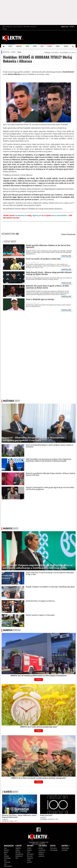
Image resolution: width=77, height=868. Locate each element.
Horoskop (65, 850)
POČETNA (6, 52)
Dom (5, 860)
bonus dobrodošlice (59, 215)
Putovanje (7, 862)
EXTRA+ (58, 46)
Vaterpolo (30, 858)
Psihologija (7, 858)
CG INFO (50, 46)
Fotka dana (53, 848)
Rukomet (30, 856)
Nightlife (18, 848)
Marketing (26, 27)
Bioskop (18, 852)
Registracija (65, 27)
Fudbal (29, 848)
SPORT (35, 46)
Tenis (19, 52)
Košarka (29, 850)
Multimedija (65, 848)
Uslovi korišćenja (18, 27)
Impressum (33, 27)
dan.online (72, 52)
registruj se (36, 215)
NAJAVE (66, 46)
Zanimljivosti (19, 854)
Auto (5, 864)
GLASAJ (39, 680)
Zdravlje (6, 856)
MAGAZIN (19, 46)
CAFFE (27, 46)
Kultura (18, 850)
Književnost (19, 856)
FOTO (42, 46)
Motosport (30, 854)
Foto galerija (54, 850)
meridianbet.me (21, 215)
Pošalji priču (9, 27)
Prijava (72, 27)
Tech (5, 854)
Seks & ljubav (8, 866)
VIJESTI (10, 46)
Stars (6, 848)
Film (17, 858)
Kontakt (5, 29)
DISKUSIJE (12, 630)
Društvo (41, 848)
